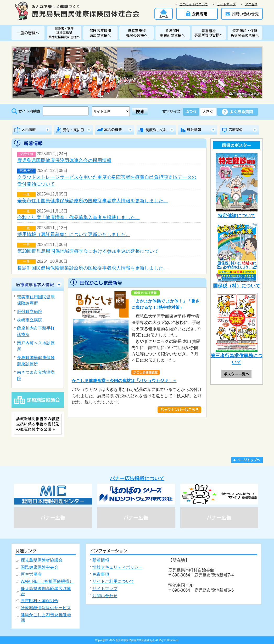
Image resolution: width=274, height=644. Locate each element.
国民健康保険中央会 (40, 567)
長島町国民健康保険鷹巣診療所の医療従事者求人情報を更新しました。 (93, 268)
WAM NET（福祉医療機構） (47, 581)
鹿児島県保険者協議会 (42, 560)
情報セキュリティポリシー (118, 567)
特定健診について (237, 186)
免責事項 (101, 574)
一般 (26, 194)
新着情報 (101, 560)
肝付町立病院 (30, 312)
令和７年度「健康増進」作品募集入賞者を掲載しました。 (79, 217)
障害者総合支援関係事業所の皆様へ (210, 33)
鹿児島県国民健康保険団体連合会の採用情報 (64, 160)
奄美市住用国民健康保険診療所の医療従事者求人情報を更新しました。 (93, 201)
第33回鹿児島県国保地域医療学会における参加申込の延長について (88, 251)
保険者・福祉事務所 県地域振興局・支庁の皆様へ (65, 33)
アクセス (251, 4)
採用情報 (26, 154)
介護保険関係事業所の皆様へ (174, 33)
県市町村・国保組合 (40, 601)
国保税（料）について (237, 256)
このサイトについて (194, 4)
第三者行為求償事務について (237, 329)
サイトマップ (226, 4)
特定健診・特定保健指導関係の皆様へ (245, 33)
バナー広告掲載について (137, 478)
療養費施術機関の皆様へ (137, 33)
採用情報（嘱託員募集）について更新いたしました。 (74, 234)
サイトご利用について (113, 581)
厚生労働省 (31, 574)
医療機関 (26, 171)
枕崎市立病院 (30, 320)
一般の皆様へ (29, 33)
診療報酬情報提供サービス (46, 608)
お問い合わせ (105, 596)
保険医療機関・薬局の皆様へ (101, 33)
